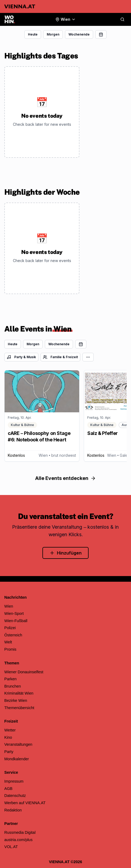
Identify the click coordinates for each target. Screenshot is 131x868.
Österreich (13, 635)
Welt (8, 642)
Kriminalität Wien (19, 693)
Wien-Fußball (16, 621)
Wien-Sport (14, 613)
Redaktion (13, 810)
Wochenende (79, 34)
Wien (9, 606)
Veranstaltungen (18, 744)
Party (9, 752)
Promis (10, 649)
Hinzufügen (65, 553)
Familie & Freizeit (60, 357)
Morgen (53, 34)
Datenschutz (15, 796)
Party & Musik (21, 357)
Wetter (10, 730)
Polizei (10, 628)
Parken (10, 679)
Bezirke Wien (16, 700)
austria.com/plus (18, 840)
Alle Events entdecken (65, 478)
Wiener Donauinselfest (24, 672)
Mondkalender (17, 759)
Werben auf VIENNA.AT (25, 803)
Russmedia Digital (20, 832)
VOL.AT (11, 847)
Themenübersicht (19, 708)
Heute (33, 34)
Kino (8, 737)
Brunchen (13, 686)
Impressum (14, 781)
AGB (8, 789)
